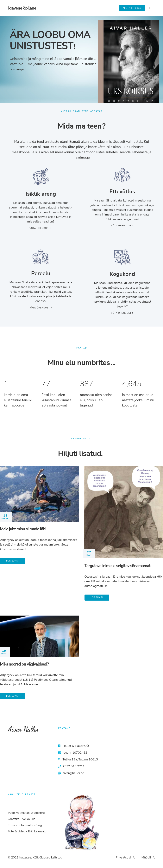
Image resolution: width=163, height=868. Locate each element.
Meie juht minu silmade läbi (23, 529)
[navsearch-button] (150, 8)
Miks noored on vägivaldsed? (24, 664)
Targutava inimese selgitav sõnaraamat (117, 566)
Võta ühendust (41, 228)
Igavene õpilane (22, 8)
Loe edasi (12, 561)
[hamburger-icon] (110, 8)
